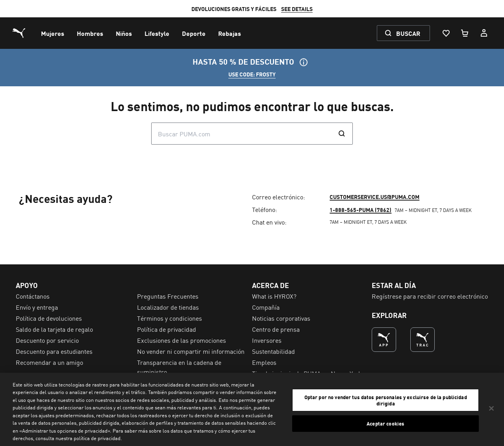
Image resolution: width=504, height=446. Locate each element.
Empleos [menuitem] (264, 362)
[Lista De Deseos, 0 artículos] (446, 33)
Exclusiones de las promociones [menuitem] (182, 340)
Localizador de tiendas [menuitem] (168, 307)
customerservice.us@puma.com (374, 197)
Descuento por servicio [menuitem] (47, 340)
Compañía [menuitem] (266, 307)
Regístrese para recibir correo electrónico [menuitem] (430, 296)
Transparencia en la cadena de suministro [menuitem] (179, 367)
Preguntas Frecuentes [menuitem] (168, 296)
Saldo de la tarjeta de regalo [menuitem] (54, 329)
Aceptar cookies (385, 423)
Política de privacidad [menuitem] (167, 329)
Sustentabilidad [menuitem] (273, 351)
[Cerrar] (491, 408)
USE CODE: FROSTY (252, 74)
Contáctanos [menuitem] (33, 296)
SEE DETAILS (297, 9)
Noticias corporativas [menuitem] (281, 318)
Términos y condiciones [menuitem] (170, 318)
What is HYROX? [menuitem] (274, 296)
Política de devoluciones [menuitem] (49, 318)
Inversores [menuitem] (267, 340)
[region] (252, 409)
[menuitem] (53, 33)
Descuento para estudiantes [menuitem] (54, 351)
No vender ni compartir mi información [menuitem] (191, 351)
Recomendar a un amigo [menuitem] (49, 362)
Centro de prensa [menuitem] (276, 329)
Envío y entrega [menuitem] (37, 307)
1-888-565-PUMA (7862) (360, 210)
